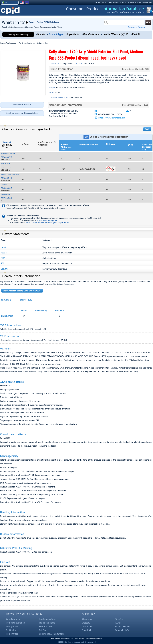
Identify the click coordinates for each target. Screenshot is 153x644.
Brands (41, 34)
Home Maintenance (15, 623)
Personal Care (46, 626)
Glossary (86, 623)
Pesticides (11, 630)
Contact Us (87, 626)
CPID (10, 11)
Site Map (119, 619)
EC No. (5, 147)
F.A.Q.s (118, 623)
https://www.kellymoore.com (112, 118)
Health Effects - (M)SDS (115, 34)
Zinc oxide (5, 163)
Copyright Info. (122, 630)
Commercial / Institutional (52, 634)
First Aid (137, 34)
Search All (87, 630)
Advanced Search (136, 27)
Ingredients (73, 34)
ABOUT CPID (107, 2)
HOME (98, 2)
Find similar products (22, 105)
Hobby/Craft (12, 626)
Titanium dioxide (8, 153)
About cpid (87, 619)
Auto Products (13, 619)
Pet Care (43, 630)
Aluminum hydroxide (10, 174)
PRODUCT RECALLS (121, 2)
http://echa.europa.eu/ (48, 220)
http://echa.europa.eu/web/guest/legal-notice (48, 223)
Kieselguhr (6, 194)
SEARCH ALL (147, 2)
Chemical (6, 142)
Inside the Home (47, 623)
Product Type (56, 34)
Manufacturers (91, 34)
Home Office (12, 634)
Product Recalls (122, 626)
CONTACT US (135, 2)
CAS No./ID (7, 145)
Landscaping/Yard (48, 619)
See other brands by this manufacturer (22, 113)
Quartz (4, 184)
